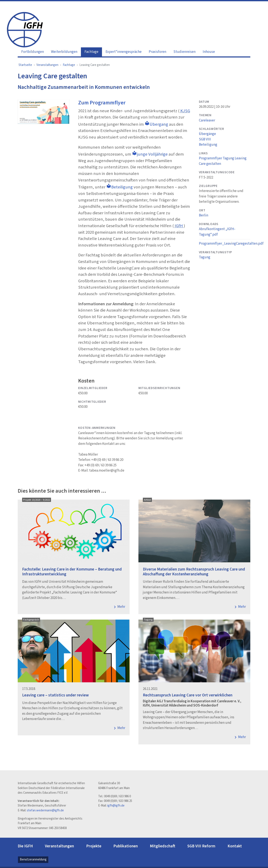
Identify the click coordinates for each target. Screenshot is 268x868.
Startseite (25, 65)
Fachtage (91, 52)
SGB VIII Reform (201, 846)
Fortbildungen (33, 52)
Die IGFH (25, 846)
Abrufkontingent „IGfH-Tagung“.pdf (217, 232)
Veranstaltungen (47, 65)
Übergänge (207, 134)
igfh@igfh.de (116, 806)
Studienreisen (184, 52)
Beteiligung (208, 145)
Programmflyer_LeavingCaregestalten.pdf (231, 244)
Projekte (94, 846)
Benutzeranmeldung (33, 859)
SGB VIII (205, 139)
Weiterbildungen (64, 52)
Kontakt (235, 846)
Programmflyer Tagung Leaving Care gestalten (223, 161)
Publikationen (126, 846)
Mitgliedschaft (163, 846)
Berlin (204, 215)
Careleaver (207, 120)
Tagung (205, 257)
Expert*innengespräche (124, 52)
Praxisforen (157, 52)
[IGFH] (25, 29)
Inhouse (209, 52)
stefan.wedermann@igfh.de (45, 810)
